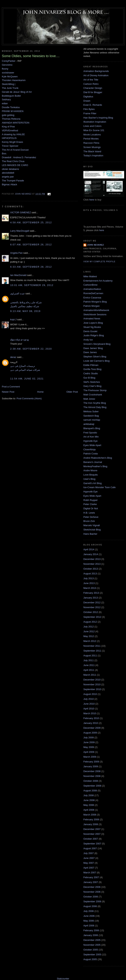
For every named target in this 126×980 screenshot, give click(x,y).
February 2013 (91, 593)
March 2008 (90, 815)
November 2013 (92, 564)
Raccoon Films (91, 143)
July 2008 (89, 795)
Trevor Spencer (10, 146)
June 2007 (89, 858)
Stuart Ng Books (92, 327)
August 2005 (90, 959)
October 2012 (91, 612)
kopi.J (13, 319)
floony (5, 69)
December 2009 (92, 728)
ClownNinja (89, 449)
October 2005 (91, 950)
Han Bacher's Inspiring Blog (98, 118)
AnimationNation (92, 289)
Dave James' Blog (93, 348)
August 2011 (90, 656)
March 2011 (90, 675)
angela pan (8, 177)
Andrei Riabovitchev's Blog (98, 458)
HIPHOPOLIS (9, 138)
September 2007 (92, 844)
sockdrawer (8, 73)
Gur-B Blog (89, 378)
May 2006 (89, 921)
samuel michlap (92, 420)
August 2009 (90, 733)
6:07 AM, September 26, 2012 (31, 245)
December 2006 (92, 887)
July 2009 (89, 738)
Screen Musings (92, 147)
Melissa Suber (91, 411)
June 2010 (89, 704)
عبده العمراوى (18, 293)
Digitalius (88, 97)
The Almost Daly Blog (95, 407)
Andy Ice (88, 340)
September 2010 (92, 689)
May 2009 (89, 747)
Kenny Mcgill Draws (12, 142)
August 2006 (90, 906)
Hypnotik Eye (91, 441)
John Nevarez (96, 245)
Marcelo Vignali (92, 525)
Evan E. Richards (93, 105)
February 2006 (91, 930)
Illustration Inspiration (95, 122)
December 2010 (92, 680)
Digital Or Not (91, 508)
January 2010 (91, 723)
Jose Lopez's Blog (93, 323)
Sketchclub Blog (92, 530)
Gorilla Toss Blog (92, 369)
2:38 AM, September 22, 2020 (31, 349)
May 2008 (89, 805)
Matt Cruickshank (93, 395)
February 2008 (91, 819)
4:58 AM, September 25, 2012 (31, 222)
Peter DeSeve (91, 517)
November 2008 (92, 776)
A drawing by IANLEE (13, 134)
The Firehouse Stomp (95, 390)
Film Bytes (89, 109)
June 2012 (89, 631)
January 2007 (91, 882)
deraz (13, 357)
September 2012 (92, 617)
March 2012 (90, 641)
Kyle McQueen (10, 77)
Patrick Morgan (91, 306)
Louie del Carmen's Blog (96, 361)
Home (40, 392)
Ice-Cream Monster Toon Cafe (100, 487)
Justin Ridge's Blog (94, 335)
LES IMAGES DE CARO (15, 165)
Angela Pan (16, 253)
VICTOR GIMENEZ (21, 212)
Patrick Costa (91, 454)
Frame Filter (90, 113)
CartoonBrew (90, 285)
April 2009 (89, 752)
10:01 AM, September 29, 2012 (32, 285)
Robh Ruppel (90, 500)
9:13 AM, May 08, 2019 (25, 311)
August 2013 (90, 574)
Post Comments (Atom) (29, 398)
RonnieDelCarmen (93, 293)
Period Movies (91, 139)
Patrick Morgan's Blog (95, 302)
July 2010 (89, 699)
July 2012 (89, 627)
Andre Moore (90, 470)
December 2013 (92, 559)
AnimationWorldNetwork (96, 310)
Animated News (92, 319)
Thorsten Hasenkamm (14, 80)
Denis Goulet (90, 331)
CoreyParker (9, 61)
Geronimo (7, 65)
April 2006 (89, 926)
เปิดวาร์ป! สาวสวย (20, 340)
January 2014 (91, 554)
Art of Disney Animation (96, 75)
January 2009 (91, 766)
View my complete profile (99, 262)
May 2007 (89, 863)
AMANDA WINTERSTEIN (16, 123)
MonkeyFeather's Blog (95, 466)
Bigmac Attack (9, 184)
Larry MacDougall (20, 231)
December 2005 (92, 940)
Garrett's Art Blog (93, 483)
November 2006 (92, 892)
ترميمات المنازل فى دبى (23, 366)
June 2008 (89, 800)
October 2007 (91, 839)
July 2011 (89, 660)
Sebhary (6, 100)
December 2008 (92, 771)
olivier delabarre (10, 169)
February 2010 (91, 718)
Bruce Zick (89, 521)
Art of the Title (91, 80)
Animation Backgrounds (96, 71)
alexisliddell (8, 173)
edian (5, 103)
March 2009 (90, 757)
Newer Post (8, 392)
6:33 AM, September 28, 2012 (31, 267)
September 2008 (92, 786)
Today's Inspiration (93, 156)
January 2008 (91, 824)
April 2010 (89, 709)
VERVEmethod (10, 130)
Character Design (93, 88)
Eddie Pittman (91, 365)
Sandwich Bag (91, 416)
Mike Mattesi (90, 276)
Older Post (72, 392)
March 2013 (90, 588)
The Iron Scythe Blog (95, 403)
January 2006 (91, 935)
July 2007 (89, 853)
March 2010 (90, 713)
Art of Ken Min (91, 437)
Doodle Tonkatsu (11, 107)
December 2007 (92, 829)
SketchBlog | (9, 84)
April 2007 (89, 868)
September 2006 (92, 901)
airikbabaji (89, 424)
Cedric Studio (91, 373)
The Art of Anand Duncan (15, 150)
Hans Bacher (90, 534)
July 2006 (89, 911)
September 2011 (92, 651)
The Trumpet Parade (13, 181)
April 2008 (89, 810)
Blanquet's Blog (92, 428)
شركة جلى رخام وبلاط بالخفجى (26, 302)
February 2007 (91, 877)
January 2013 (91, 598)
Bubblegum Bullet (11, 96)
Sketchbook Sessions (95, 314)
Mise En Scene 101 (94, 130)
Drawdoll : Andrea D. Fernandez (19, 157)
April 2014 (89, 549)
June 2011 (89, 665)
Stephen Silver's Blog (95, 357)
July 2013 (89, 578)
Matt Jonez (89, 399)
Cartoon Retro (91, 84)
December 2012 (92, 602)
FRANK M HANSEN (13, 111)
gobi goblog (8, 115)
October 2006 (91, 897)
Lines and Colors (92, 126)
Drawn (87, 101)
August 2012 (90, 622)
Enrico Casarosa (92, 298)
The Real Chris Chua (13, 161)
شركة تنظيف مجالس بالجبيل (25, 306)
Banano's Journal (93, 462)
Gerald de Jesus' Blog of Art (17, 92)
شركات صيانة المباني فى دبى (25, 370)
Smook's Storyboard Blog (97, 344)
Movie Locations (92, 135)
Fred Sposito (90, 433)
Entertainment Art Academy (98, 281)
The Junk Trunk (10, 88)
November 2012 (92, 607)
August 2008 (90, 791)
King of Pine (8, 127)
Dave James (90, 352)
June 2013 (89, 583)
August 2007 (90, 848)
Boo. (4, 153)
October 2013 (91, 569)
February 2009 (91, 762)
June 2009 (89, 742)
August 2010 (90, 694)
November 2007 (92, 834)
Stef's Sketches (92, 382)
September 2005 (92, 954)
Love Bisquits (91, 475)
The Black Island (92, 151)
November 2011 (92, 646)
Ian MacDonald (18, 275)
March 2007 (90, 873)
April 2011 (89, 670)
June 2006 (89, 916)
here (92, 200)
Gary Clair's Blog (92, 386)
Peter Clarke (90, 504)
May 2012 (89, 636)
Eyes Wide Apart (92, 445)
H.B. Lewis (89, 513)
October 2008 (91, 781)
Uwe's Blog (89, 479)
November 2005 (92, 945)
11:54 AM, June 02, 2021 (27, 379)
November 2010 (92, 684)
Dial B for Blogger (93, 92)
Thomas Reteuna (11, 119)
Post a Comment (11, 387)
